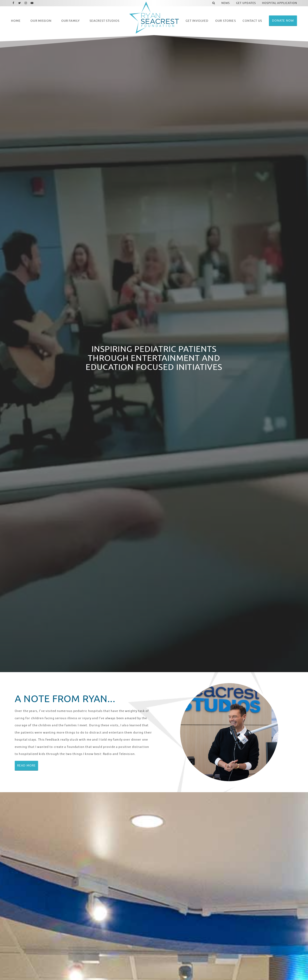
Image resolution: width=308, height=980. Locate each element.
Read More (26, 766)
